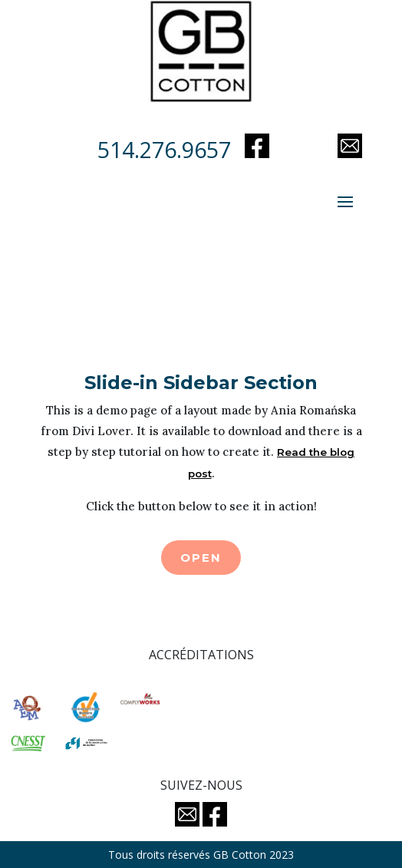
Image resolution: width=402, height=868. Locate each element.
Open (201, 558)
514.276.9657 (170, 149)
